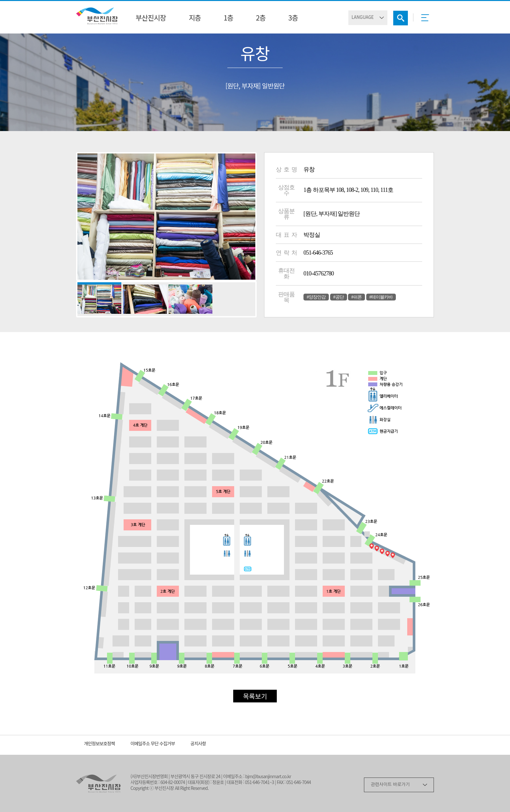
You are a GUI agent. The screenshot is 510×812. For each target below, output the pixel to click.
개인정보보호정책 (99, 744)
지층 (195, 19)
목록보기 (255, 697)
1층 (228, 19)
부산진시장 (151, 19)
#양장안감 (316, 297)
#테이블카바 (381, 297)
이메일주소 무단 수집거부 (153, 744)
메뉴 (427, 20)
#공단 (339, 297)
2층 (261, 19)
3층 (293, 19)
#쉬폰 (356, 297)
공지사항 (198, 744)
